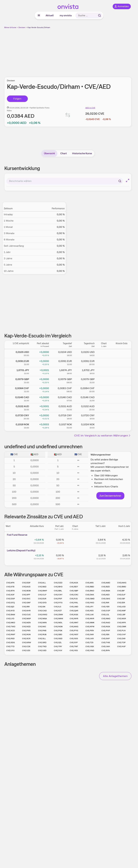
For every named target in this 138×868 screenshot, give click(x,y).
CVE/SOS (74, 639)
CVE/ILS (57, 607)
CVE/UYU (10, 650)
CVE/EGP (26, 583)
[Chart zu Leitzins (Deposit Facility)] (75, 556)
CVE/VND (90, 650)
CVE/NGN (58, 627)
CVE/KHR (26, 611)
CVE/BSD (42, 587)
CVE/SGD (58, 639)
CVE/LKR (90, 639)
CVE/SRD (42, 642)
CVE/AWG (122, 583)
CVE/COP (106, 611)
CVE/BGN (106, 591)
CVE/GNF (26, 603)
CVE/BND (90, 591)
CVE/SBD (58, 635)
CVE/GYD (42, 603)
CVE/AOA (74, 583)
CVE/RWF (11, 635)
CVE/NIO (42, 627)
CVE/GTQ (11, 603)
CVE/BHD (58, 587)
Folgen (17, 99)
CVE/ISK (42, 607)
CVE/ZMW (58, 615)
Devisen (22, 27)
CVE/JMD (74, 607)
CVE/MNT (74, 623)
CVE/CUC (26, 615)
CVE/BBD (90, 587)
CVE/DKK (90, 595)
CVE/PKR (26, 631)
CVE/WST (74, 635)
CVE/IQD (10, 607)
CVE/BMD (122, 587)
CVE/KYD (10, 611)
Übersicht (49, 153)
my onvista (66, 15)
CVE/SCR (26, 639)
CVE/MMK (90, 623)
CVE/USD (42, 650)
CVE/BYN (106, 650)
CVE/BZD (106, 587)
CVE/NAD (106, 623)
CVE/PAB (42, 631)
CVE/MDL (58, 623)
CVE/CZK (26, 646)
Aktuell (50, 15)
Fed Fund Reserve (17, 535)
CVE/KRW (27, 642)
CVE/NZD (26, 627)
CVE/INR (105, 603)
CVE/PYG (74, 631)
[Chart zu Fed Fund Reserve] (75, 541)
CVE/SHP (106, 639)
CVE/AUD (26, 587)
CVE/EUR (42, 599)
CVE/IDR (121, 603)
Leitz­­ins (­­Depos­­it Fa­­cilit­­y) (21, 550)
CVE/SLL (42, 639)
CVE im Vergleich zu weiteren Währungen (102, 435)
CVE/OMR (122, 627)
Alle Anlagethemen (115, 676)
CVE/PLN (121, 631)
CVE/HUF (121, 646)
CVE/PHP (106, 631)
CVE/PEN (90, 631)
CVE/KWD (43, 615)
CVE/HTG (58, 603)
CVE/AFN (10, 583)
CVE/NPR (121, 623)
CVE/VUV (58, 650)
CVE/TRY (58, 646)
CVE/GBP (74, 591)
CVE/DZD (58, 583)
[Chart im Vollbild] (128, 180)
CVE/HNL (74, 603)
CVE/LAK (90, 615)
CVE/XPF (26, 595)
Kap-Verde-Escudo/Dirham (39, 27)
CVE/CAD (42, 611)
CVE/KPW (90, 627)
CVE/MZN (26, 623)
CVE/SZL (58, 642)
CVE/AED (106, 595)
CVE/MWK (58, 619)
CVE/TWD (11, 627)
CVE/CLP (42, 595)
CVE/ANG (74, 627)
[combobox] (65, 181)
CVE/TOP (121, 642)
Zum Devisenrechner (110, 496)
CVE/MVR (90, 619)
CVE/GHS (106, 599)
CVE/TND (42, 646)
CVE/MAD (106, 619)
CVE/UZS (26, 650)
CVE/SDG (11, 642)
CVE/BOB (26, 591)
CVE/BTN (10, 591)
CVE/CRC (74, 595)
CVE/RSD (10, 639)
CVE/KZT (58, 611)
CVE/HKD (90, 603)
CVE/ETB (10, 587)
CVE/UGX (90, 646)
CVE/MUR (122, 619)
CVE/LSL (105, 615)
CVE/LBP (121, 615)
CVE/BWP (43, 591)
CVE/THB (106, 642)
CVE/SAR (90, 635)
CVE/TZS (89, 642)
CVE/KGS (74, 615)
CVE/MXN (42, 623)
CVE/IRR (26, 607)
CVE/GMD (90, 599)
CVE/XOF (10, 595)
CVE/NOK (106, 627)
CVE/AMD (106, 583)
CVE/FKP (58, 599)
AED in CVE (90, 108)
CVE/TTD (10, 646)
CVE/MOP (26, 619)
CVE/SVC (26, 599)
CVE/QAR (74, 611)
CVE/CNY (58, 595)
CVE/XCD (11, 631)
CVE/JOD (121, 607)
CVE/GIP (121, 599)
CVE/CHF (121, 635)
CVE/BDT (74, 587)
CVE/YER (105, 607)
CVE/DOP (11, 599)
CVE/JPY (89, 607)
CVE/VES (74, 650)
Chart (64, 153)
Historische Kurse (82, 153)
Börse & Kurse (10, 27)
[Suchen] (120, 181)
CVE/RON (26, 635)
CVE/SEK (105, 635)
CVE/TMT (74, 646)
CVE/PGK (58, 631)
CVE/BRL (58, 591)
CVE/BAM (11, 615)
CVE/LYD (10, 619)
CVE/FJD (74, 599)
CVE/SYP (74, 642)
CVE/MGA (42, 619)
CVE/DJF (121, 595)
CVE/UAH (106, 646)
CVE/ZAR (121, 639)
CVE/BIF (121, 591)
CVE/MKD (11, 623)
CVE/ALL (42, 583)
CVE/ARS (89, 583)
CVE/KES (89, 611)
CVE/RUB (42, 635)
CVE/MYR (74, 619)
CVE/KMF (121, 611)
